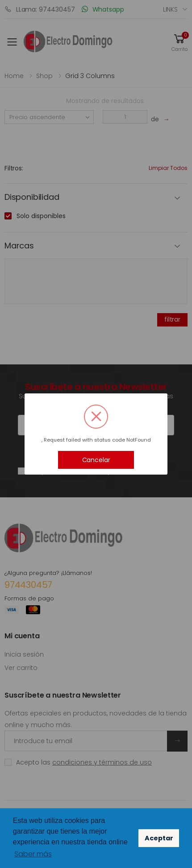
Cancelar (96, 460)
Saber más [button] (33, 854)
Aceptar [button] (159, 838)
